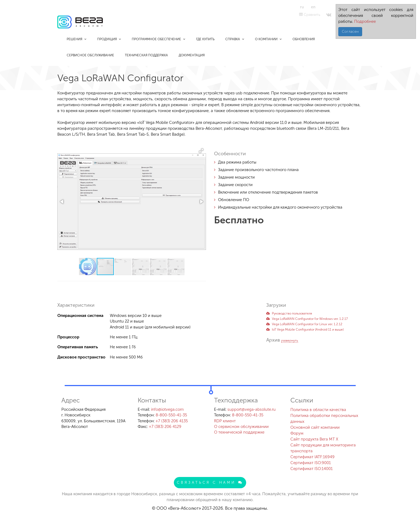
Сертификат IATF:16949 (312, 457)
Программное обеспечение (159, 39)
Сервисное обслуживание (90, 55)
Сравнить (310, 15)
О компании (268, 39)
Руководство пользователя (289, 313)
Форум (297, 433)
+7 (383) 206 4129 (165, 427)
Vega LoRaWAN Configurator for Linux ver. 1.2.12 (304, 324)
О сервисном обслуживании (241, 427)
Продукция (109, 39)
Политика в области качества (318, 410)
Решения (77, 39)
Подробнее (364, 21)
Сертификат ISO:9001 (311, 463)
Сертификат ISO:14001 (312, 469)
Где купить (205, 39)
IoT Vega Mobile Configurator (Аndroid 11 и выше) (305, 330)
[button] (201, 151)
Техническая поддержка (146, 55)
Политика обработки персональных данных (324, 419)
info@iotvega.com (167, 409)
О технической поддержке (239, 432)
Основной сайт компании (315, 427)
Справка (235, 39)
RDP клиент (225, 421)
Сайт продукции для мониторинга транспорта (323, 448)
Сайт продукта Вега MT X (314, 439)
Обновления (304, 39)
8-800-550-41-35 (171, 415)
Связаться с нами (210, 482)
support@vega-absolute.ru (252, 409)
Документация (192, 55)
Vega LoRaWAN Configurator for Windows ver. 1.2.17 (307, 319)
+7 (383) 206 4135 (172, 421)
